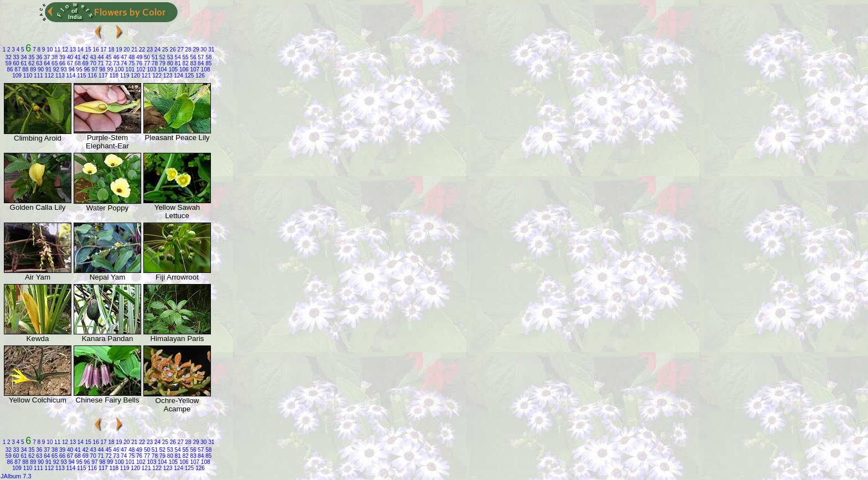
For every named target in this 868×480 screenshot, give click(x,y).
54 (177, 57)
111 (37, 76)
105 (172, 69)
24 (157, 50)
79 (162, 63)
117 (102, 76)
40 (69, 57)
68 (77, 63)
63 (39, 63)
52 (162, 57)
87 (17, 69)
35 (31, 57)
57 (200, 57)
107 (194, 69)
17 (103, 50)
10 (49, 50)
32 (9, 57)
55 (185, 57)
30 (203, 50)
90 (40, 69)
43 (92, 57)
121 (145, 76)
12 (64, 50)
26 (172, 50)
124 (177, 76)
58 (208, 57)
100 (118, 69)
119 (124, 76)
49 (138, 57)
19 (118, 50)
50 (146, 57)
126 (199, 76)
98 (102, 69)
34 (23, 57)
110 (27, 76)
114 (70, 76)
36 (39, 57)
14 (80, 50)
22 (141, 50)
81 (177, 63)
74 (123, 63)
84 (200, 63)
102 (140, 69)
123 (167, 76)
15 (87, 50)
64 (46, 63)
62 (31, 63)
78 (154, 63)
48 (131, 57)
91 (48, 69)
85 (208, 63)
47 (123, 57)
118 (113, 76)
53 (169, 57)
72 (108, 63)
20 (126, 50)
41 (77, 57)
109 (17, 76)
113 (59, 76)
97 (94, 69)
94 (71, 69)
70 (92, 63)
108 (205, 69)
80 (169, 63)
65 (54, 63)
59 (9, 63)
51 (154, 57)
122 (156, 76)
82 (185, 63)
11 (56, 50)
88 (24, 69)
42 (85, 57)
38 (54, 57)
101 (129, 69)
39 (61, 57)
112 (48, 76)
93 (63, 69)
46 (116, 57)
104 (161, 69)
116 (92, 76)
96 (86, 69)
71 (100, 63)
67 (69, 63)
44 (100, 57)
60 (15, 63)
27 (180, 50)
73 (116, 63)
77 (146, 63)
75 (131, 63)
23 (149, 50)
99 (109, 69)
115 (81, 76)
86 (10, 69)
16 (95, 50)
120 (135, 76)
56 (193, 57)
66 (61, 63)
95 (79, 69)
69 (85, 63)
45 (108, 57)
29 (195, 50)
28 (188, 50)
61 (23, 63)
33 (15, 57)
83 (193, 63)
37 (46, 57)
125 (188, 76)
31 (210, 50)
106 (183, 69)
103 (151, 69)
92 (55, 69)
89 (32, 69)
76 (138, 63)
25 (164, 50)
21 (133, 50)
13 (72, 50)
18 (111, 50)
